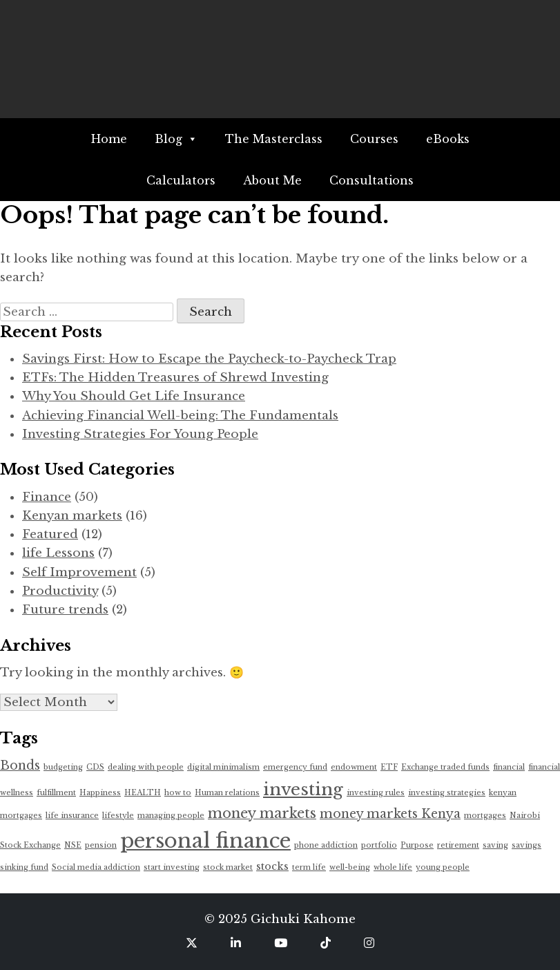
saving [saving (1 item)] (495, 845)
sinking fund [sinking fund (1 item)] (24, 867)
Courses (374, 139)
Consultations (371, 180)
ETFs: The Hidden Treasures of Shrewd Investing (175, 378)
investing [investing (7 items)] (303, 789)
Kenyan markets (72, 516)
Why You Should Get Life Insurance (134, 396)
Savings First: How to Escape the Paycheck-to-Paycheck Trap (209, 359)
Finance (47, 497)
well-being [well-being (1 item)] (350, 867)
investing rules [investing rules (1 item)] (376, 793)
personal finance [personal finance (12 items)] (205, 841)
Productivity (60, 591)
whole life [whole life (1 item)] (393, 867)
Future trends (65, 610)
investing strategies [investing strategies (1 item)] (447, 793)
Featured (50, 534)
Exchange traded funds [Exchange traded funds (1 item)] (445, 767)
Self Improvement (79, 572)
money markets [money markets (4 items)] (262, 813)
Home (109, 139)
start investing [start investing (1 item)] (172, 867)
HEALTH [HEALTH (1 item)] (143, 793)
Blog (176, 139)
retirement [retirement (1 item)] (458, 845)
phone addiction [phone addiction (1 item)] (326, 845)
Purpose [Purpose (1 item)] (417, 845)
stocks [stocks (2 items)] (272, 866)
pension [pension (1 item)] (101, 845)
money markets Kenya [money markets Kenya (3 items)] (390, 814)
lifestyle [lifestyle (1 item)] (118, 816)
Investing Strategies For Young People (140, 434)
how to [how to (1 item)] (178, 793)
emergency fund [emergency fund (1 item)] (295, 767)
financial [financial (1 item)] (509, 767)
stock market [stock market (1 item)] (228, 867)
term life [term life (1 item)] (309, 867)
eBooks (448, 139)
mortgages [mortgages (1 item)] (485, 816)
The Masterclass (274, 139)
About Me (272, 180)
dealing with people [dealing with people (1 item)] (146, 767)
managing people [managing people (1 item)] (171, 816)
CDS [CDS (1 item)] (95, 767)
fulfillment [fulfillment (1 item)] (56, 793)
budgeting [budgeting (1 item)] (63, 767)
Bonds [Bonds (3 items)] (20, 765)
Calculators (181, 180)
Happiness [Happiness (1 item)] (100, 793)
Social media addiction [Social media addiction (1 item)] (96, 867)
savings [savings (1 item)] (527, 845)
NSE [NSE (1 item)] (73, 845)
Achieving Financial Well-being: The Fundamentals (180, 416)
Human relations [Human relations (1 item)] (227, 793)
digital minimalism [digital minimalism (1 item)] (223, 767)
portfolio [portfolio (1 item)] (379, 845)
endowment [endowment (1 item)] (354, 767)
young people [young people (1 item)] (443, 867)
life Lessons (58, 553)
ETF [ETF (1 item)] (389, 767)
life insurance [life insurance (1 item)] (72, 816)
